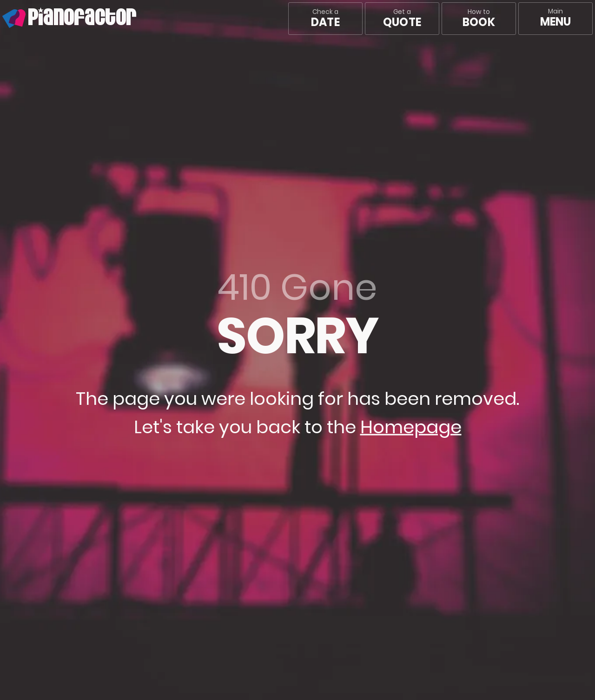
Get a (402, 19)
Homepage (411, 427)
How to (479, 19)
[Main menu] (555, 19)
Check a (325, 19)
